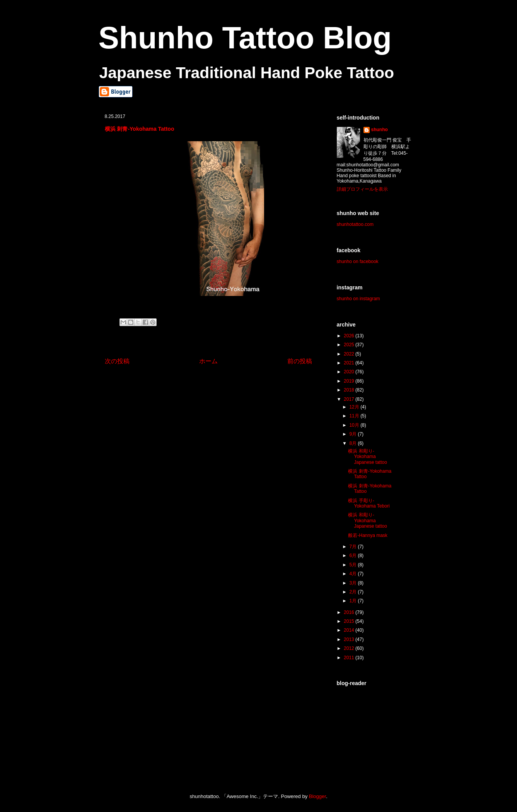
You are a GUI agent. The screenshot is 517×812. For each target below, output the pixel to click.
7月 (353, 547)
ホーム (208, 361)
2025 (350, 345)
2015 (350, 621)
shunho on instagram (358, 299)
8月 (353, 443)
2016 (350, 612)
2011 (350, 658)
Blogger (317, 796)
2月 (353, 592)
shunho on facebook (358, 262)
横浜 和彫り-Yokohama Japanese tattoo (367, 457)
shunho (380, 130)
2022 (350, 354)
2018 (350, 390)
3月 (353, 583)
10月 (355, 425)
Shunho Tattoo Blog (245, 38)
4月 (353, 574)
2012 (350, 648)
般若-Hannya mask (368, 535)
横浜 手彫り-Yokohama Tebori (369, 503)
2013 (350, 639)
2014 (350, 630)
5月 (353, 565)
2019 (350, 381)
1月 (353, 601)
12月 (355, 407)
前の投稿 (300, 361)
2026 (350, 336)
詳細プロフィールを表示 (362, 189)
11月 (355, 416)
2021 (350, 363)
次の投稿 (117, 361)
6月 (353, 556)
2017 (350, 399)
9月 (353, 434)
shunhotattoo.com (355, 224)
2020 (350, 372)
